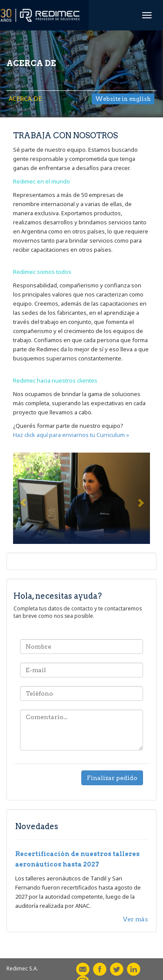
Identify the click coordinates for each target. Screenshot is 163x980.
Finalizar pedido (112, 778)
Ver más (135, 919)
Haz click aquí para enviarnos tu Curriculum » (71, 435)
